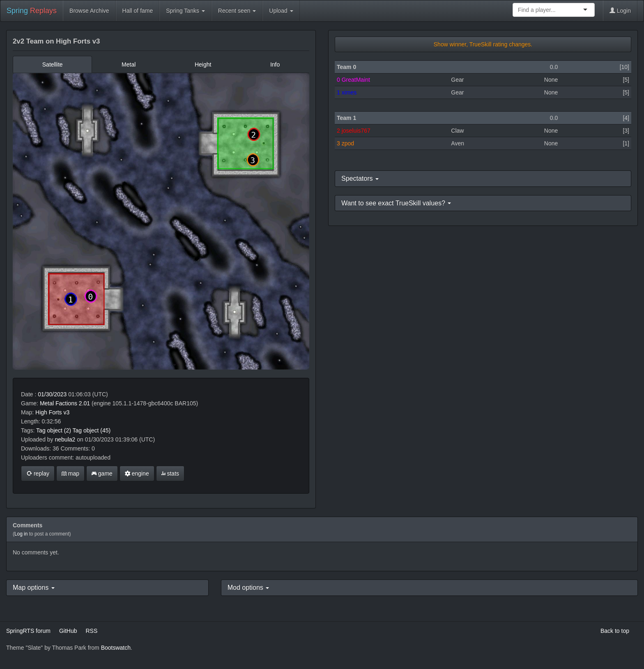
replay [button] (38, 474)
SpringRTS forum (28, 631)
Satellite (53, 64)
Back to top (615, 631)
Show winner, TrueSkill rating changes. (483, 44)
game (102, 474)
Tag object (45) (92, 430)
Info (275, 64)
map (70, 474)
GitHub (68, 631)
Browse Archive (89, 11)
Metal (129, 64)
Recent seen (237, 11)
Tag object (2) (54, 430)
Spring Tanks (185, 11)
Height (203, 64)
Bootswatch (116, 648)
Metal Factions (59, 403)
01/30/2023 (52, 394)
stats (170, 474)
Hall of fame (138, 11)
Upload (281, 11)
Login (620, 11)
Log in (21, 534)
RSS (91, 631)
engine (137, 474)
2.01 (84, 403)
